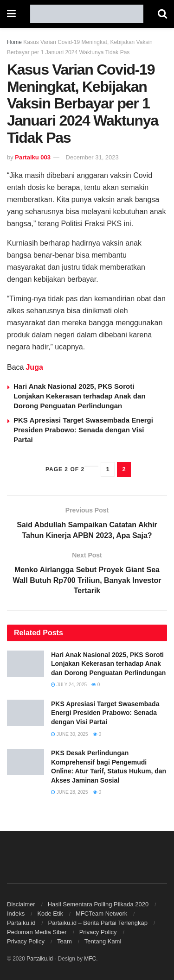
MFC (90, 959)
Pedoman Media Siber (37, 932)
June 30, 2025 (70, 734)
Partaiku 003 (33, 157)
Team (64, 941)
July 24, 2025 (69, 685)
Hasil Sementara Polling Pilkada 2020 (98, 904)
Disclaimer (21, 904)
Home (14, 42)
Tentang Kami (103, 941)
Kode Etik (50, 914)
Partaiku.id (21, 923)
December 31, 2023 (92, 157)
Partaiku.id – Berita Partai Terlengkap (97, 923)
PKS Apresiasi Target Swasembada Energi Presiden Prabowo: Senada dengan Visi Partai (83, 430)
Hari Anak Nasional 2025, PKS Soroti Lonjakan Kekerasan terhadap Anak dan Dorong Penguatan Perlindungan (80, 396)
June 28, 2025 (70, 792)
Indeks (16, 914)
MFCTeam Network (101, 914)
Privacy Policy (98, 932)
